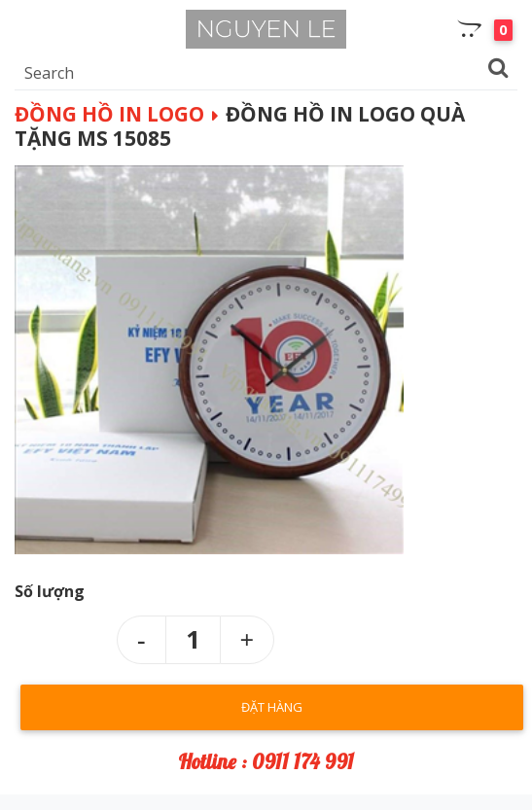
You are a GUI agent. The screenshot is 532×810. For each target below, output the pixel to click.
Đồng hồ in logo (109, 114)
